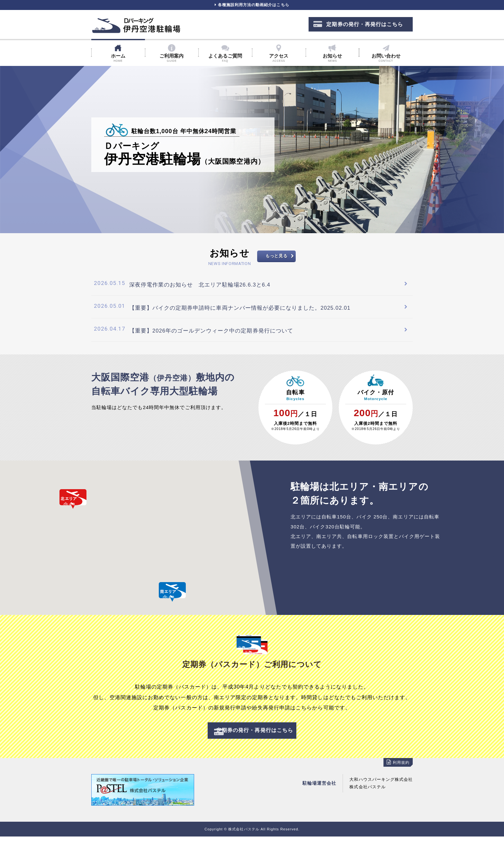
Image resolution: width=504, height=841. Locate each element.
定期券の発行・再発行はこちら (358, 27)
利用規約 (397, 767)
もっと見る (276, 259)
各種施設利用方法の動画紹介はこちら (252, 6)
